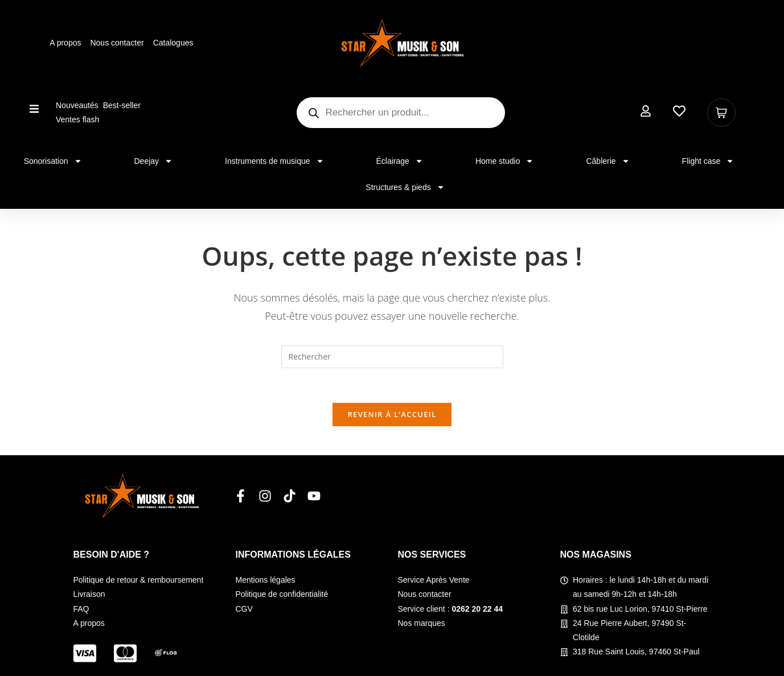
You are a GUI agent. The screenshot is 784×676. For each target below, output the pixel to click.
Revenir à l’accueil (392, 414)
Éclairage (400, 161)
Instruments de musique (274, 161)
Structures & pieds (405, 187)
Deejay (154, 161)
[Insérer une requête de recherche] (392, 357)
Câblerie (608, 161)
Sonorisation (53, 161)
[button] (34, 108)
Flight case (708, 161)
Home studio (505, 161)
